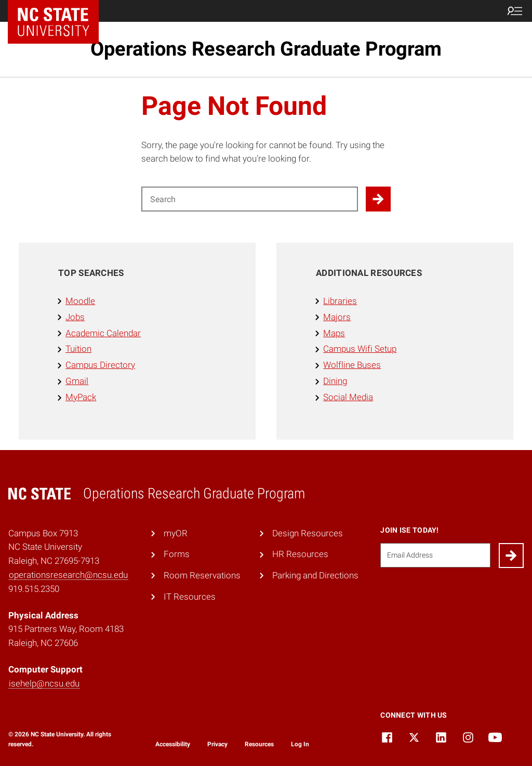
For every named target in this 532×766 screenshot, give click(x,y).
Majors (337, 317)
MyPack (81, 397)
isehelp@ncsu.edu (44, 683)
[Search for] (250, 199)
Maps (334, 333)
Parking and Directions (315, 575)
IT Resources (190, 597)
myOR (176, 533)
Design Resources (308, 533)
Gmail (77, 381)
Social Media (348, 397)
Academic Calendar (103, 333)
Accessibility (173, 744)
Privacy (217, 744)
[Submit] (511, 556)
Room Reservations (202, 575)
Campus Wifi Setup (360, 349)
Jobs (75, 317)
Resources (259, 744)
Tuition (78, 349)
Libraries (340, 301)
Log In (300, 744)
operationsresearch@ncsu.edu (68, 575)
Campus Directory (100, 365)
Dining (335, 381)
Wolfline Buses (352, 365)
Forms (177, 554)
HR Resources (300, 554)
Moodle (80, 301)
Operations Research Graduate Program (266, 49)
